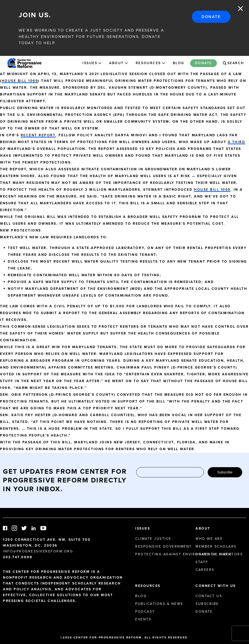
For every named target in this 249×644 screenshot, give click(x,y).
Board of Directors (219, 554)
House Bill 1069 (20, 81)
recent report (38, 135)
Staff (202, 562)
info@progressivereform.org (38, 551)
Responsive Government (164, 546)
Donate (211, 17)
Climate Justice (153, 539)
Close (240, 9)
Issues (90, 63)
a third (237, 142)
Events (143, 619)
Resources (148, 63)
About (116, 63)
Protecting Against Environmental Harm (183, 554)
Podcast (145, 612)
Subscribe (225, 472)
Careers (205, 570)
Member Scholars (216, 546)
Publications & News (159, 604)
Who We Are (209, 539)
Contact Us (209, 596)
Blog (179, 63)
